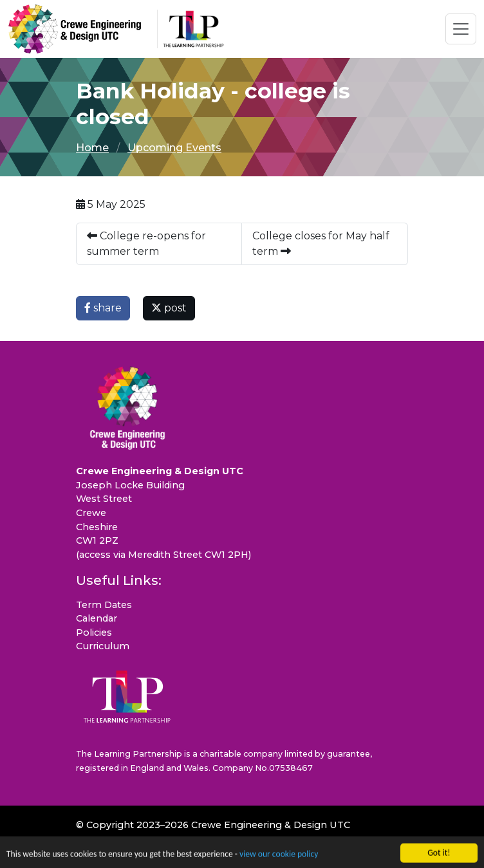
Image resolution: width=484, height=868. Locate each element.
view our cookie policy (279, 856)
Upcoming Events (174, 148)
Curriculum (103, 646)
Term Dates (104, 605)
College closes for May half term (321, 244)
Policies (94, 633)
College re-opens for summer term (146, 244)
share (103, 308)
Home (92, 148)
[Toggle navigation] (461, 29)
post (169, 308)
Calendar (97, 618)
